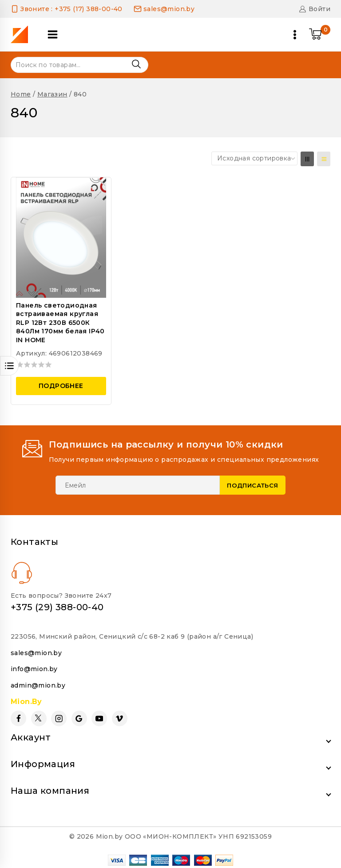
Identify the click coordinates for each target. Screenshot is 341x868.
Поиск (136, 64)
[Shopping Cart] (320, 35)
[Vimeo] (120, 716)
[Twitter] (39, 716)
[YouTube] (99, 716)
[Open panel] (57, 34)
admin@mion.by (38, 683)
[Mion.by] (22, 34)
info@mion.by (34, 667)
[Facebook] (18, 716)
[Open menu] (295, 35)
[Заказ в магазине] (254, 158)
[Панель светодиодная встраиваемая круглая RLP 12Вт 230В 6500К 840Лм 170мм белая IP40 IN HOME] (61, 237)
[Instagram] (59, 716)
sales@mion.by (36, 650)
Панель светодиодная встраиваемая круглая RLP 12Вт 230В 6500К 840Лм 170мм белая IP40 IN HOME (60, 323)
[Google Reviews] (79, 716)
